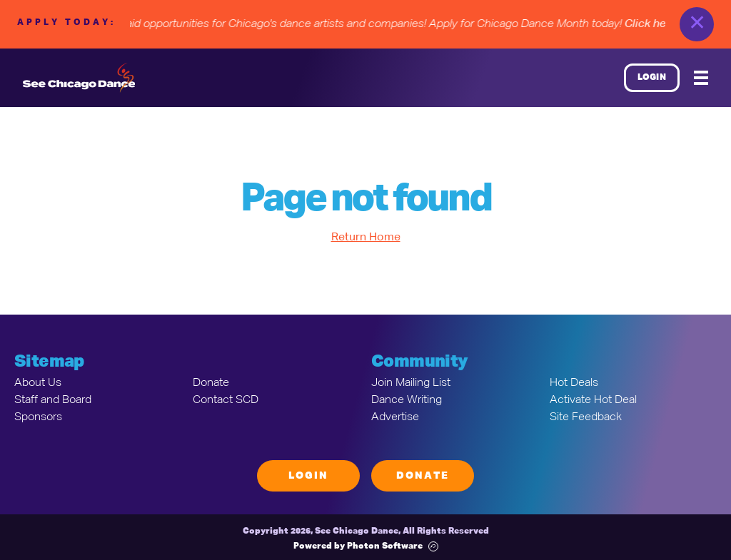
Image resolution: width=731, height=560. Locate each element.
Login (652, 78)
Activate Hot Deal (593, 400)
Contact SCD (226, 400)
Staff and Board (53, 400)
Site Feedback (586, 417)
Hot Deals (574, 383)
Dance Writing (407, 400)
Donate (211, 383)
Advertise (395, 417)
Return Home (366, 238)
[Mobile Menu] (701, 78)
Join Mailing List (411, 383)
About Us (38, 383)
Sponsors (38, 417)
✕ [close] (697, 24)
